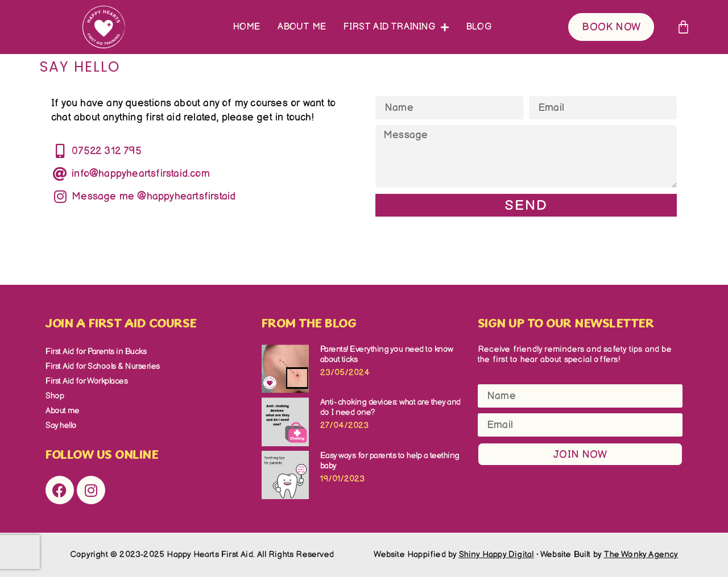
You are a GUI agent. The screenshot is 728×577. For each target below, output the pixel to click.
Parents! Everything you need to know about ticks (387, 354)
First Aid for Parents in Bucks (96, 352)
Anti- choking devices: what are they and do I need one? (390, 407)
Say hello (61, 426)
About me (302, 27)
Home (247, 27)
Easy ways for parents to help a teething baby (390, 461)
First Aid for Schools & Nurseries (103, 366)
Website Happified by (454, 555)
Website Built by (609, 555)
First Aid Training (396, 27)
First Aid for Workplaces (86, 381)
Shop (55, 396)
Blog (479, 27)
